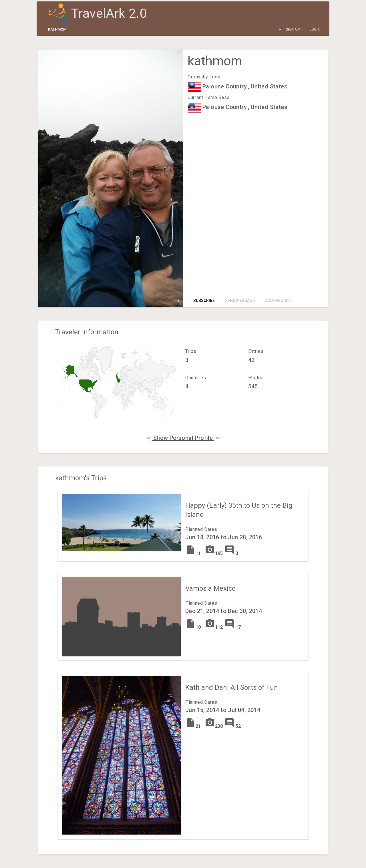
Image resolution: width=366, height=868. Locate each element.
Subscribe (204, 300)
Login (315, 29)
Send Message (240, 300)
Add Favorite (278, 300)
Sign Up (293, 29)
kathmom (57, 29)
